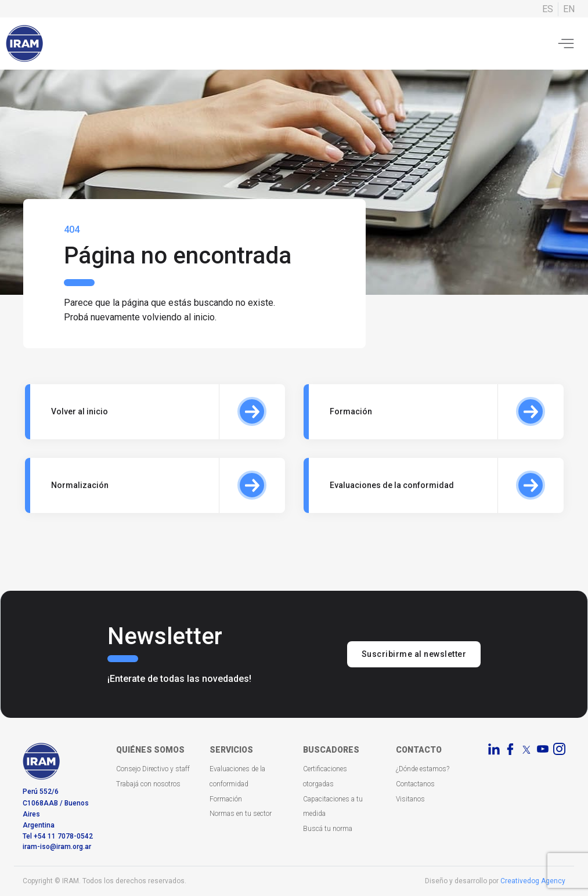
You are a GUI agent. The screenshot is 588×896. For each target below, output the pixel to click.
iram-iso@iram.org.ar (57, 847)
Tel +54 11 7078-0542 (58, 836)
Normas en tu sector (241, 814)
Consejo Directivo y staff (153, 769)
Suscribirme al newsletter (414, 654)
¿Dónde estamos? (423, 769)
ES (548, 9)
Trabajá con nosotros (148, 784)
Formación (226, 799)
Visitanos (410, 799)
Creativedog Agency (533, 881)
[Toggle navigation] (566, 44)
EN (569, 9)
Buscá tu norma (328, 829)
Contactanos (415, 784)
